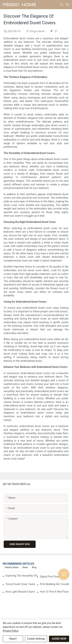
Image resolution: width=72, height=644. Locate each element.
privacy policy (11, 631)
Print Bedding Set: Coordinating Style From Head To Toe (55, 584)
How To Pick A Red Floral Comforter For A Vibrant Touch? (55, 592)
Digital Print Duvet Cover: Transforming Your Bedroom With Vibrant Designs (55, 577)
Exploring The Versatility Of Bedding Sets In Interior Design (21, 576)
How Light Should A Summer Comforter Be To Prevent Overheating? (20, 592)
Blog (34, 567)
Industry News (12, 567)
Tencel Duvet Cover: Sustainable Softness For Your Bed (20, 584)
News (25, 567)
